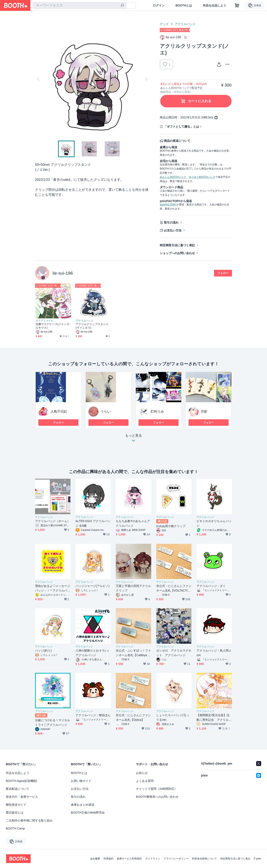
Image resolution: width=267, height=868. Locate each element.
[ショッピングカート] (237, 5)
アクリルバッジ (185, 24)
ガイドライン (153, 859)
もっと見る (133, 439)
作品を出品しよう (214, 5)
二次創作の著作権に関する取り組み (29, 820)
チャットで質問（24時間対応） (157, 789)
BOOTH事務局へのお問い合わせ (157, 797)
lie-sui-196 (63, 273)
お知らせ (142, 773)
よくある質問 (145, 781)
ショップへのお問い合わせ (177, 253)
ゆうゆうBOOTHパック (202, 177)
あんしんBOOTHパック (173, 177)
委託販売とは (15, 813)
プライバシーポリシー (176, 859)
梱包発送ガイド (16, 805)
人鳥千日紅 (59, 411)
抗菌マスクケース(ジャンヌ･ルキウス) (53, 326)
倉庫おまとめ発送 (83, 805)
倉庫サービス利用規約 (129, 859)
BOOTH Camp (15, 828)
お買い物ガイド (81, 781)
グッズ (164, 24)
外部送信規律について (204, 859)
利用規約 (108, 859)
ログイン (159, 5)
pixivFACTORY (168, 205)
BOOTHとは (184, 5)
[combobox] (79, 5)
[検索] (122, 6)
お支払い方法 (173, 230)
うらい (106, 411)
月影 (204, 411)
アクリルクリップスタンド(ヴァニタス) (92, 326)
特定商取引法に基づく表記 (177, 245)
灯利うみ (157, 411)
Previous (38, 79)
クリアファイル (44, 321)
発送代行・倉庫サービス (22, 797)
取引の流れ (171, 222)
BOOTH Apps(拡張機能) (21, 781)
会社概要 (95, 859)
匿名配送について (18, 789)
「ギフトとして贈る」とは (181, 127)
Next (146, 79)
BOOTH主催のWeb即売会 (88, 813)
